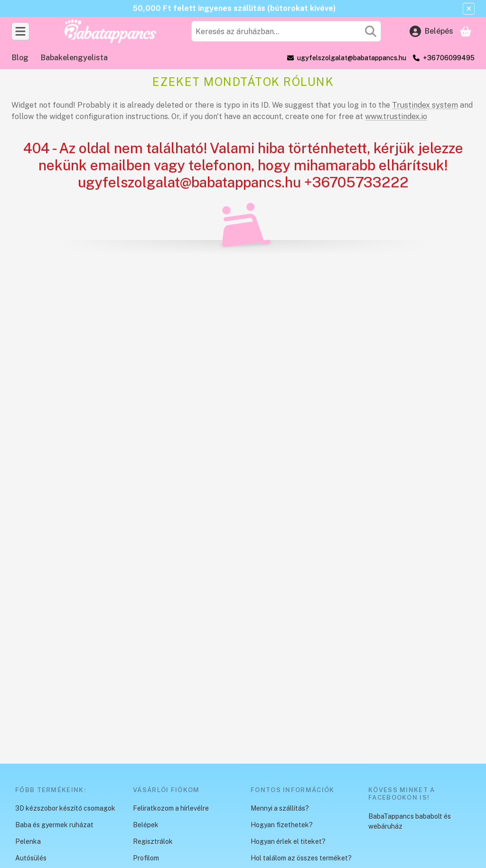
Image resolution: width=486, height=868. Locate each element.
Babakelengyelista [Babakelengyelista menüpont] (74, 58)
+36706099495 (449, 58)
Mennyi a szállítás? (280, 808)
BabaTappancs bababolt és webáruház (410, 821)
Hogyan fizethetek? (282, 825)
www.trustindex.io (396, 116)
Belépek (146, 825)
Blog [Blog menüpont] (20, 58)
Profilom (146, 858)
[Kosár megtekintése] (466, 31)
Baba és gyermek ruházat (54, 825)
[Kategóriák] (20, 31)
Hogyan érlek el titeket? (288, 841)
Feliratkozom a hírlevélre (171, 808)
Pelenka (28, 841)
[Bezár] (469, 9)
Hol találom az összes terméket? (301, 858)
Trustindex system (425, 105)
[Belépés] (431, 31)
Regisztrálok (153, 841)
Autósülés (31, 858)
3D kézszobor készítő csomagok (65, 808)
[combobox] (286, 31)
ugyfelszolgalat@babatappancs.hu (352, 58)
